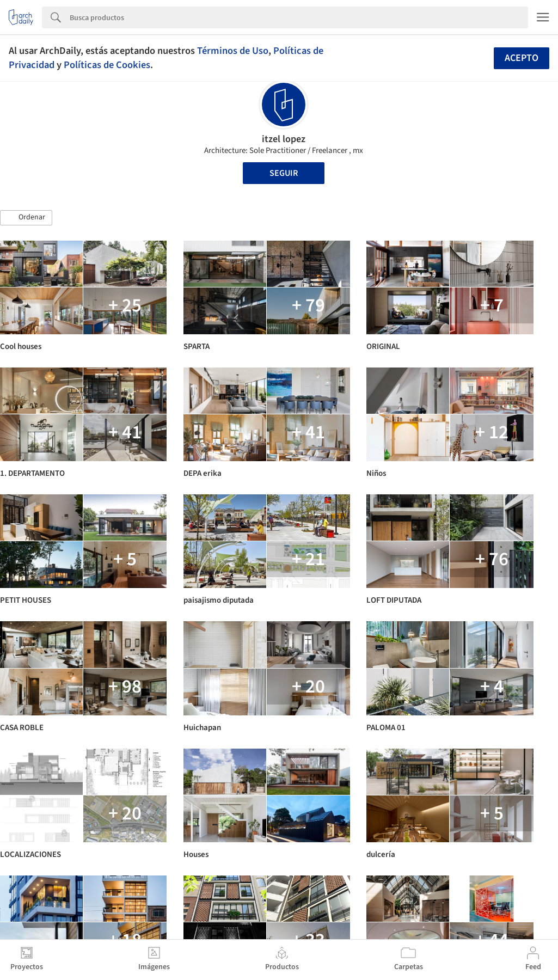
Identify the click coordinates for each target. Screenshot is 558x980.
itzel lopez (284, 139)
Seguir (284, 173)
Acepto (522, 58)
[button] (26, 218)
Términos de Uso (233, 51)
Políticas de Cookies (107, 65)
